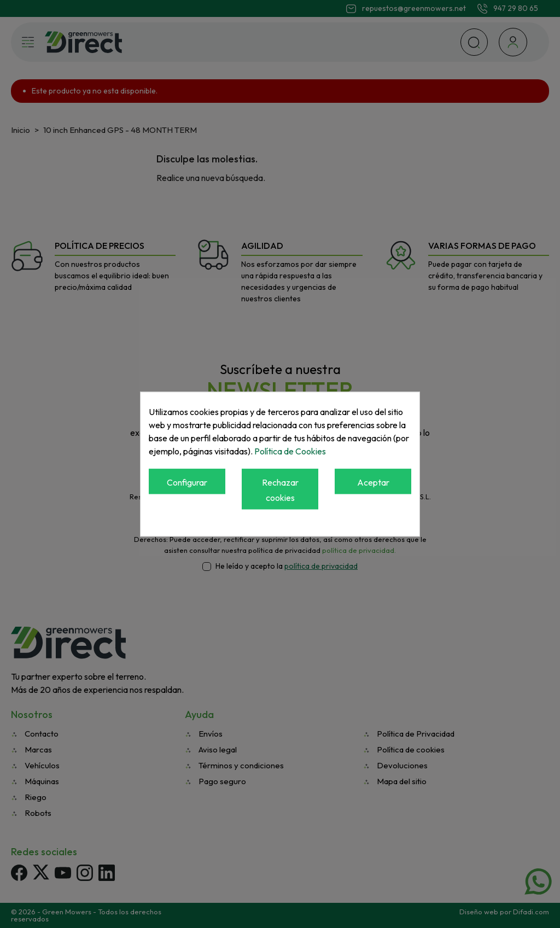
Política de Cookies (290, 451)
